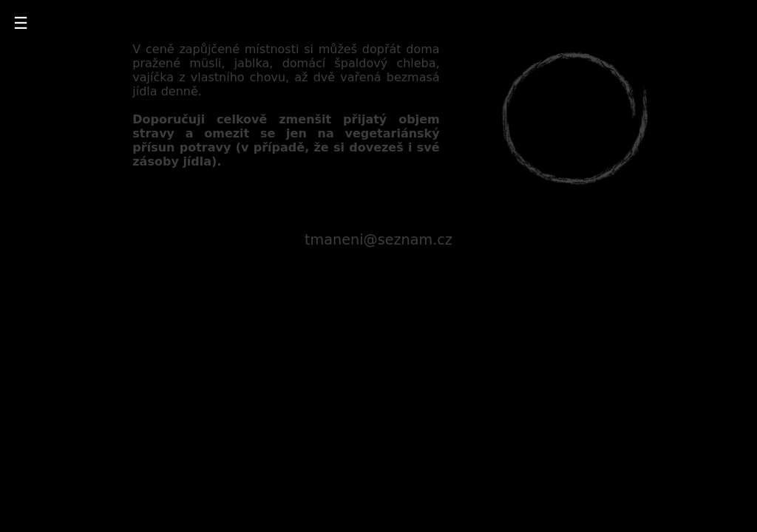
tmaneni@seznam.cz (378, 240)
